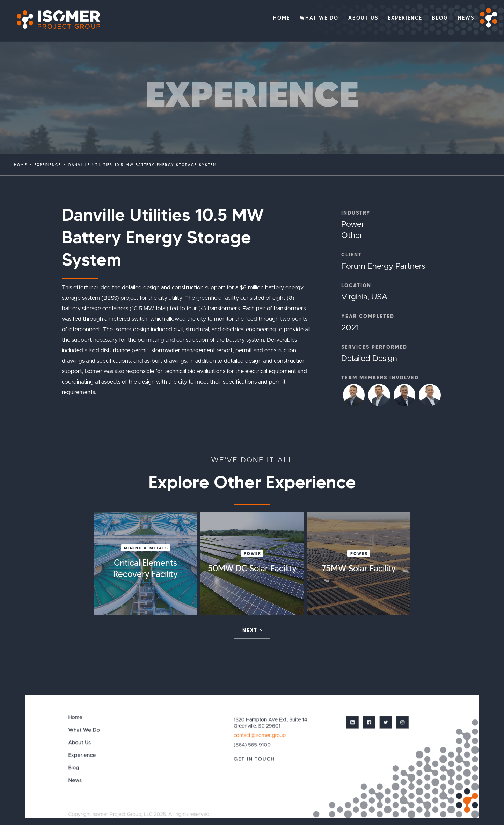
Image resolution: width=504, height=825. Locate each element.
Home (21, 165)
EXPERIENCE (48, 165)
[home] (55, 20)
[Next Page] (252, 630)
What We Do (84, 730)
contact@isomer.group (260, 735)
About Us (79, 742)
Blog (74, 768)
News (75, 780)
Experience (82, 755)
